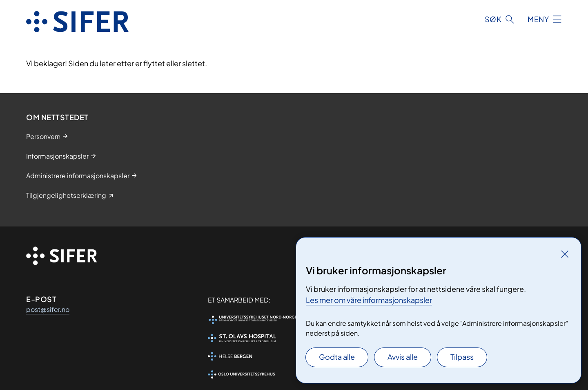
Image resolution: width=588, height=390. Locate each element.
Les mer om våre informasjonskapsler (369, 300)
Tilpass (462, 357)
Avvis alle (403, 357)
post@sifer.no (48, 309)
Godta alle (337, 357)
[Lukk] (565, 254)
